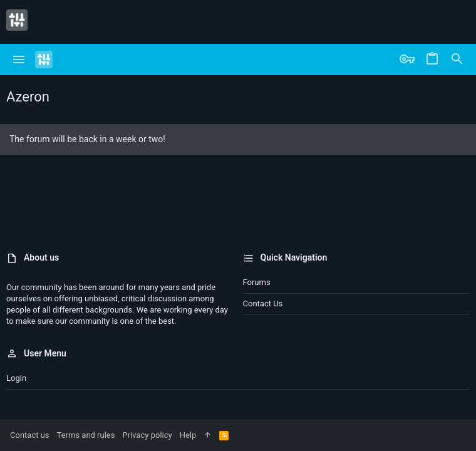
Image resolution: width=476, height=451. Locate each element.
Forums (257, 282)
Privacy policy (147, 435)
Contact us (263, 303)
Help (188, 435)
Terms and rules (86, 435)
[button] (19, 60)
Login (16, 378)
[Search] (457, 60)
